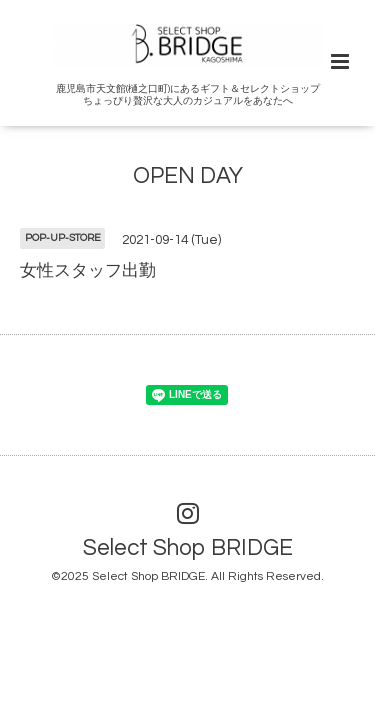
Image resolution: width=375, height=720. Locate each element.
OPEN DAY (188, 176)
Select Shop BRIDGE (188, 548)
